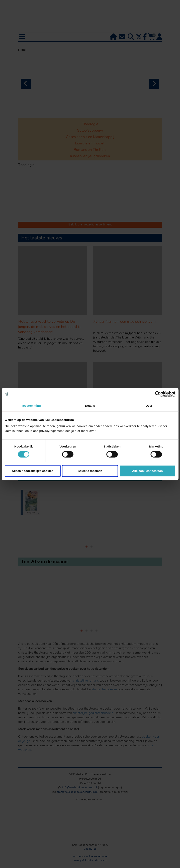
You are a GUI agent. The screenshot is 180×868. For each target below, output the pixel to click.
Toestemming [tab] (31, 406)
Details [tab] (90, 406)
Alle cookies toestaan (147, 471)
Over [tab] (149, 406)
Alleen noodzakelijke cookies (33, 471)
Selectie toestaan (90, 471)
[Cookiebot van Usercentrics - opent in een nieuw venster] (158, 394)
